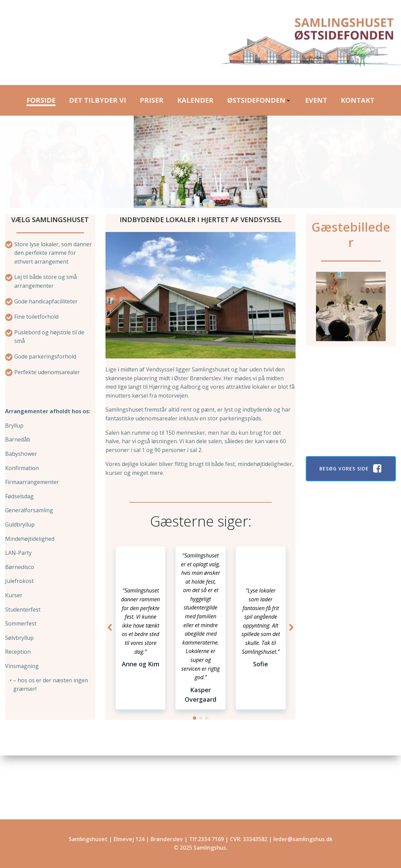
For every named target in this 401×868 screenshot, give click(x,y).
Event (316, 100)
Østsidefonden (259, 100)
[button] (195, 718)
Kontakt (358, 100)
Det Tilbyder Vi (98, 100)
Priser (152, 100)
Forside (41, 100)
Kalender (195, 100)
